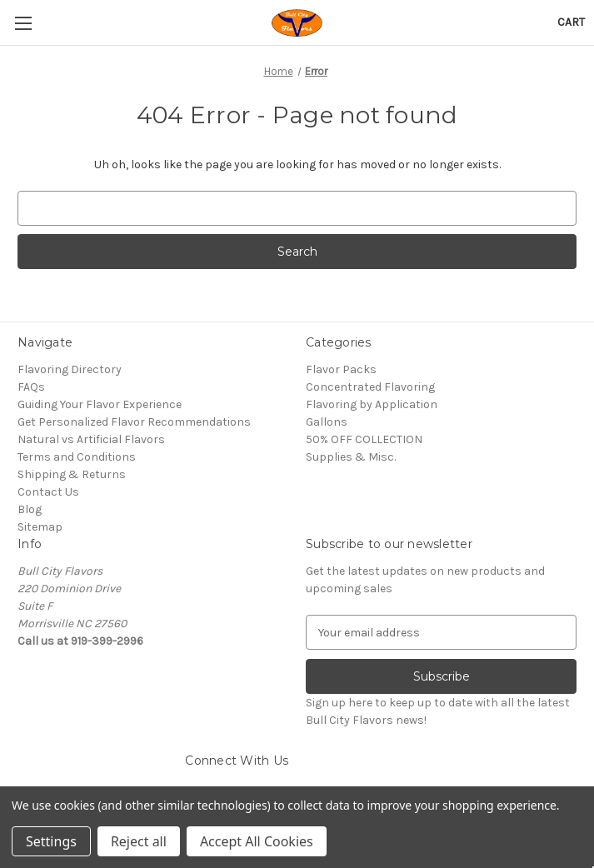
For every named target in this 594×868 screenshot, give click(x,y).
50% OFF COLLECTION (364, 439)
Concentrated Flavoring (370, 387)
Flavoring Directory (70, 369)
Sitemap (40, 527)
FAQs (31, 387)
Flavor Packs (341, 369)
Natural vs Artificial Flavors (91, 439)
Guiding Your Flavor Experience (100, 404)
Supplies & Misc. (351, 457)
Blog (30, 509)
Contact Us (48, 492)
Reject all (139, 841)
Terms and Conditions (77, 457)
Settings (51, 841)
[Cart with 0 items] (571, 22)
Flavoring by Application (372, 404)
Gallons (327, 422)
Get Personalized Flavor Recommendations (134, 422)
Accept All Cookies (257, 841)
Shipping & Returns (72, 474)
